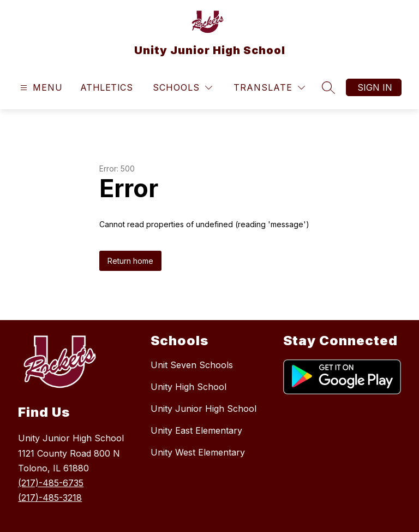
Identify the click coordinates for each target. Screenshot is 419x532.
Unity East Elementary (196, 430)
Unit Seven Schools (192, 365)
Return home (130, 261)
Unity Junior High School (203, 409)
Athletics (106, 87)
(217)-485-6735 (51, 483)
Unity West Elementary (198, 452)
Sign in (375, 87)
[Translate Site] (269, 88)
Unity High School (188, 387)
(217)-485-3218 (50, 498)
